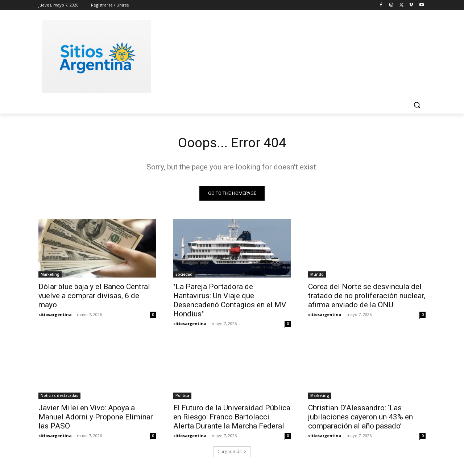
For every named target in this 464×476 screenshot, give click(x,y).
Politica (182, 397)
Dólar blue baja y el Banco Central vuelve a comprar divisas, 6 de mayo (94, 297)
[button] (417, 105)
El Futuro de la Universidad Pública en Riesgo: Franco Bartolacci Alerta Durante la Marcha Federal (232, 418)
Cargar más (232, 453)
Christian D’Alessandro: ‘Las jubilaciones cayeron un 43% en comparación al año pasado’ (361, 418)
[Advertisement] (286, 56)
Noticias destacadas (59, 397)
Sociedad (184, 276)
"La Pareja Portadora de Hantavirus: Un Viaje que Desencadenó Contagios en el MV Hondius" (230, 302)
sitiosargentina (55, 316)
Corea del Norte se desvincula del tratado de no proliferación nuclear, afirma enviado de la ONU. (367, 297)
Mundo (317, 276)
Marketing (50, 276)
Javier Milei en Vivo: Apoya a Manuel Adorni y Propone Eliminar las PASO (96, 418)
